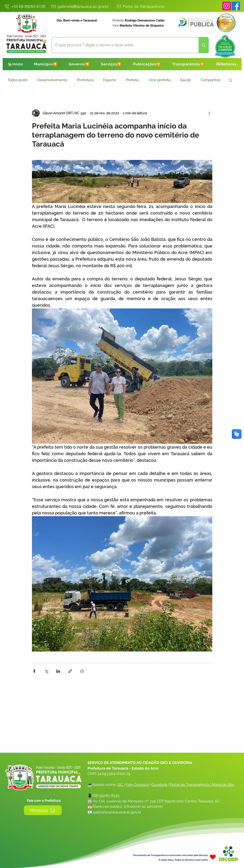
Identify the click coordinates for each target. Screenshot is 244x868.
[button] (46, 64)
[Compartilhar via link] (70, 671)
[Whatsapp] (43, 810)
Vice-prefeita (160, 80)
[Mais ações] (209, 113)
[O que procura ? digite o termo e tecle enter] (122, 45)
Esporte (110, 80)
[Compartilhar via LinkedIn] (58, 671)
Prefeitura (85, 80)
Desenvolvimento (52, 80)
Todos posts (18, 80)
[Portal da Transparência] (140, 6)
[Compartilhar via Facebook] (34, 671)
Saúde (185, 80)
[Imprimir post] (82, 671)
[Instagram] (227, 6)
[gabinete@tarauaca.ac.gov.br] (80, 6)
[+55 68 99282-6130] (25, 6)
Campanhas (211, 80)
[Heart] (213, 857)
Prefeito (132, 80)
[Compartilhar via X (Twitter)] (46, 671)
